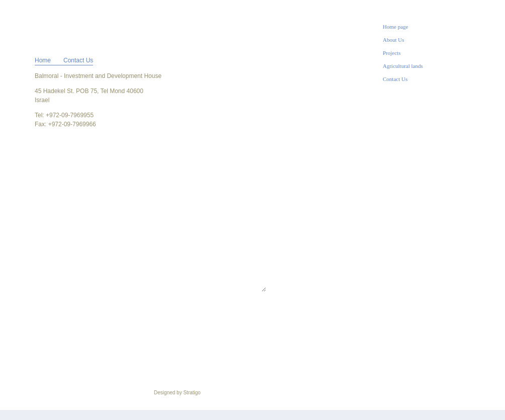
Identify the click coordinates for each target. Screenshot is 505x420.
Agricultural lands (403, 66)
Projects (392, 53)
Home (43, 60)
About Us (393, 40)
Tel (94, 185)
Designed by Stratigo (177, 393)
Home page (395, 27)
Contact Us (395, 79)
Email (99, 205)
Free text (103, 225)
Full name (105, 164)
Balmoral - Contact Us (57, 26)
